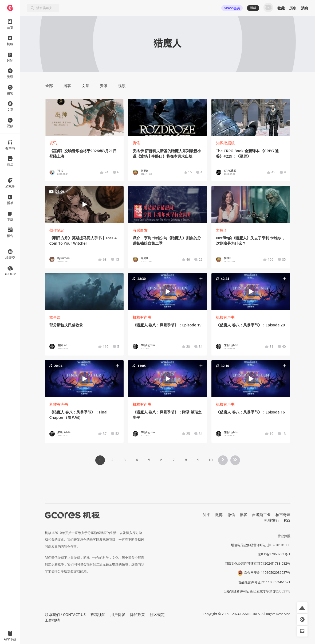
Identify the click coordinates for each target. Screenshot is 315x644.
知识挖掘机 (225, 143)
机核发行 (272, 520)
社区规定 (157, 614)
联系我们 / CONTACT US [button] (65, 614)
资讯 (53, 143)
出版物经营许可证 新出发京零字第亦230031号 (257, 591)
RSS (287, 520)
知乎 (207, 515)
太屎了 (222, 230)
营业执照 (284, 536)
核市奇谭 (283, 515)
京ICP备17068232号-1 (274, 554)
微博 (219, 515)
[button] (167, 291)
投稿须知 (98, 614)
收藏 (281, 8)
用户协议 (118, 614)
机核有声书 (142, 317)
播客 (243, 515)
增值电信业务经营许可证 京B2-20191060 (261, 545)
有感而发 (140, 230)
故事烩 (55, 317)
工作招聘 (52, 620)
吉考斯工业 (261, 515)
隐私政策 (137, 614)
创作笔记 (57, 230)
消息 (305, 8)
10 (210, 460)
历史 (293, 8)
